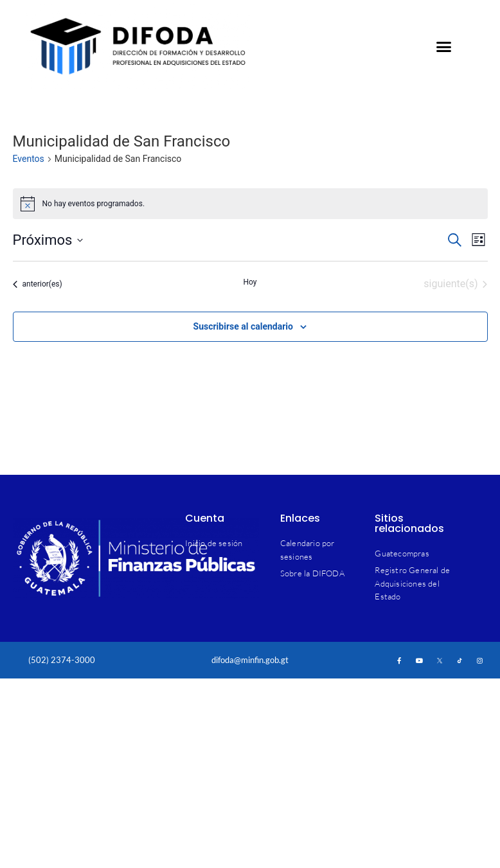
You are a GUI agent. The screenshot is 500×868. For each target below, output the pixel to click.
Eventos (29, 159)
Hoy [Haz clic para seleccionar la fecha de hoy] (250, 282)
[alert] (250, 204)
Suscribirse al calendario (243, 326)
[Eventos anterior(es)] (38, 284)
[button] (443, 46)
